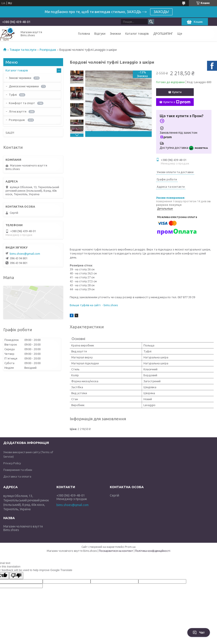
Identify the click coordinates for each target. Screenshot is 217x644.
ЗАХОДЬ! (161, 12)
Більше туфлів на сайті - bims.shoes (94, 305)
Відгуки (100, 34)
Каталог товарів (137, 34)
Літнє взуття (18, 111)
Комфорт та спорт (22, 103)
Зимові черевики (20, 78)
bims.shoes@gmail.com (25, 254)
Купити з (177, 102)
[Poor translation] (16, 576)
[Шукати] (151, 22)
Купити (177, 92)
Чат (199, 633)
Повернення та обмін (18, 470)
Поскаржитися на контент (116, 551)
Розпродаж (48, 50)
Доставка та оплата (17, 476)
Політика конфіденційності (153, 551)
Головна (84, 34)
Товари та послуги (23, 50)
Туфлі (13, 95)
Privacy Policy (12, 463)
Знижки (115, 34)
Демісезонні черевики (24, 86)
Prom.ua (130, 547)
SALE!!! (10, 133)
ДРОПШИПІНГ (163, 34)
